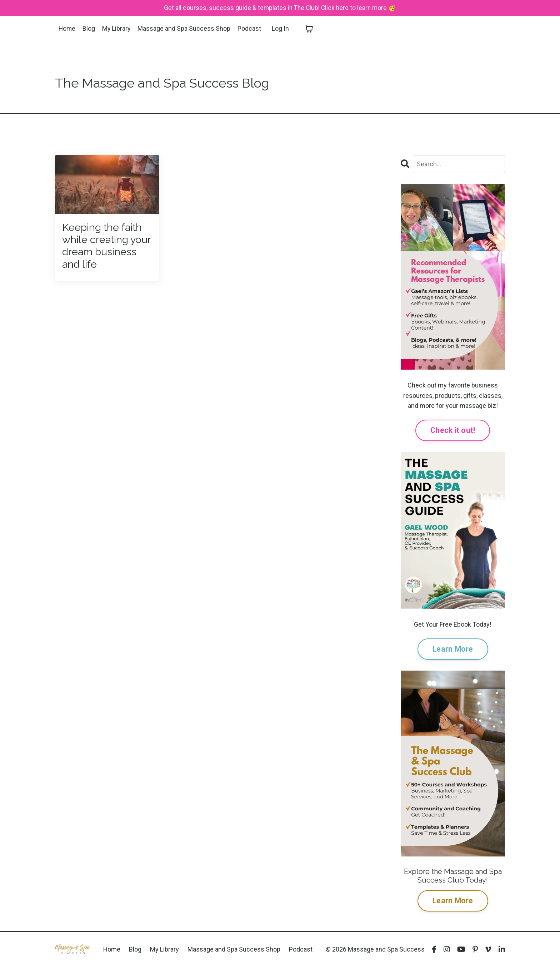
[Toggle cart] (310, 29)
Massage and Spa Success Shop (185, 28)
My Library (117, 28)
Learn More (453, 649)
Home (67, 28)
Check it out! (453, 431)
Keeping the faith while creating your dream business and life (104, 247)
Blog (89, 28)
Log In (282, 28)
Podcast (251, 28)
